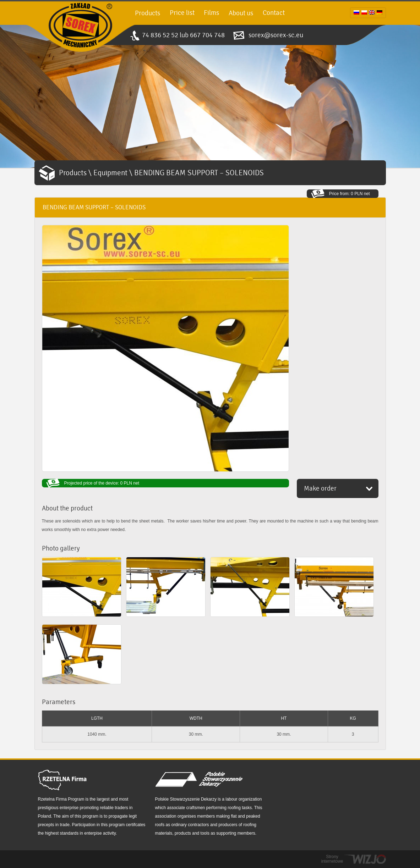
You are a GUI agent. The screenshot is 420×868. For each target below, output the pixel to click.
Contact (274, 13)
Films (211, 13)
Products (148, 13)
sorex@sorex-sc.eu (276, 35)
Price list (182, 13)
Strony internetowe (332, 859)
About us (241, 13)
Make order (320, 488)
